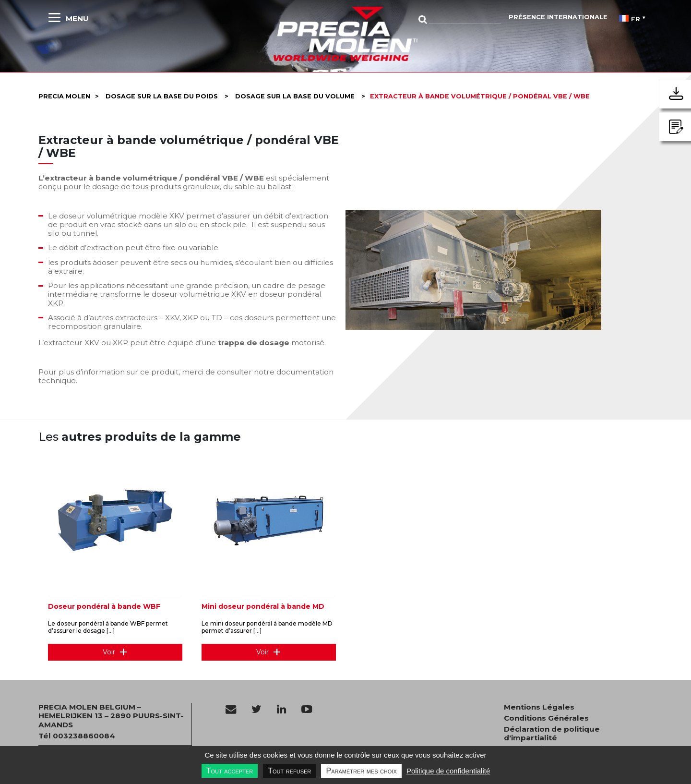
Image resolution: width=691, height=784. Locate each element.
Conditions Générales (546, 718)
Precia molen (64, 96)
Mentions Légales (539, 707)
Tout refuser (289, 771)
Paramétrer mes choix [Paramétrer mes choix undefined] (361, 771)
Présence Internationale (558, 17)
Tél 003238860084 (77, 736)
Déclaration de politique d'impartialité (552, 734)
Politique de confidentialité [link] (448, 771)
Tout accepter (230, 771)
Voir (109, 652)
